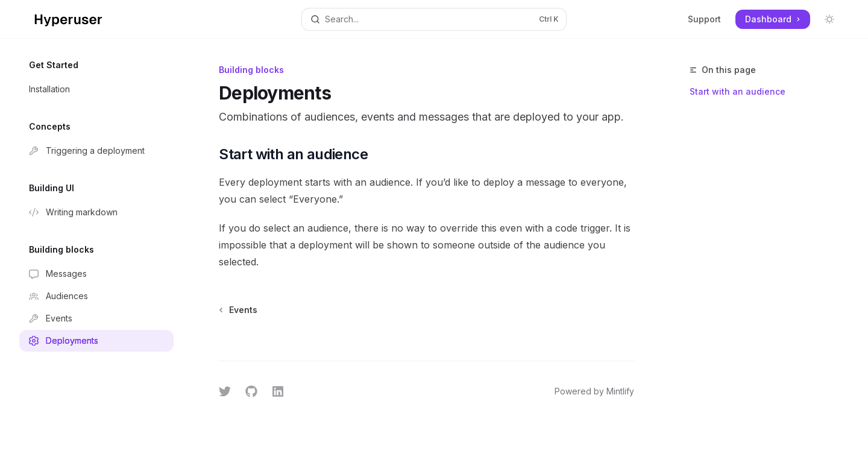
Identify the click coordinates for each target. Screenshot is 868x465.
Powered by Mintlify (594, 391)
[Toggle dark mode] (829, 19)
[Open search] (434, 19)
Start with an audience (737, 91)
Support (704, 19)
